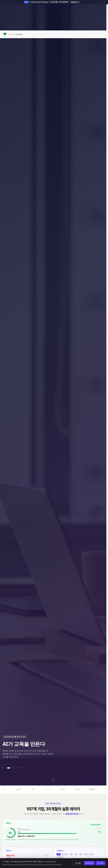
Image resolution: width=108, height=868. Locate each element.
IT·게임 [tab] (91, 857)
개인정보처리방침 (50, 862)
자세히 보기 (75, 2)
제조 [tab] (76, 857)
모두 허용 (101, 863)
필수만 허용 (89, 863)
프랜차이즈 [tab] (65, 857)
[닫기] (104, 2)
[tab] (3, 768)
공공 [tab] (81, 857)
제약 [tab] (86, 857)
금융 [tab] (59, 857)
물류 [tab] (72, 857)
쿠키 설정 (78, 863)
